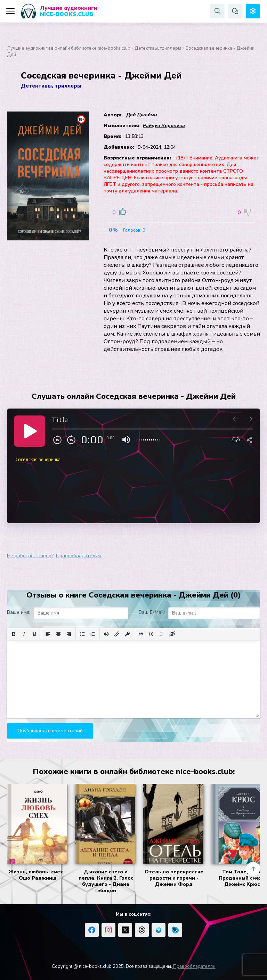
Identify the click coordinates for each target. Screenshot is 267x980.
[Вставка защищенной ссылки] (127, 634)
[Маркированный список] (82, 634)
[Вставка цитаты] (141, 634)
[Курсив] (24, 634)
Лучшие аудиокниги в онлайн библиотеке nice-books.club (69, 48)
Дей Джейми (141, 115)
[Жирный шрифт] (14, 634)
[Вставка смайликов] (106, 634)
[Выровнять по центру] (58, 634)
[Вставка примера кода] (151, 634)
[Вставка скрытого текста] (172, 634)
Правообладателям (78, 556)
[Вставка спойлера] (162, 634)
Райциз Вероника (164, 126)
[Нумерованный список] (93, 634)
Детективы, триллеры (158, 48)
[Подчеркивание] (34, 634)
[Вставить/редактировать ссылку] (117, 634)
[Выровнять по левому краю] (48, 634)
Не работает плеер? (30, 556)
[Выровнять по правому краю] (69, 634)
